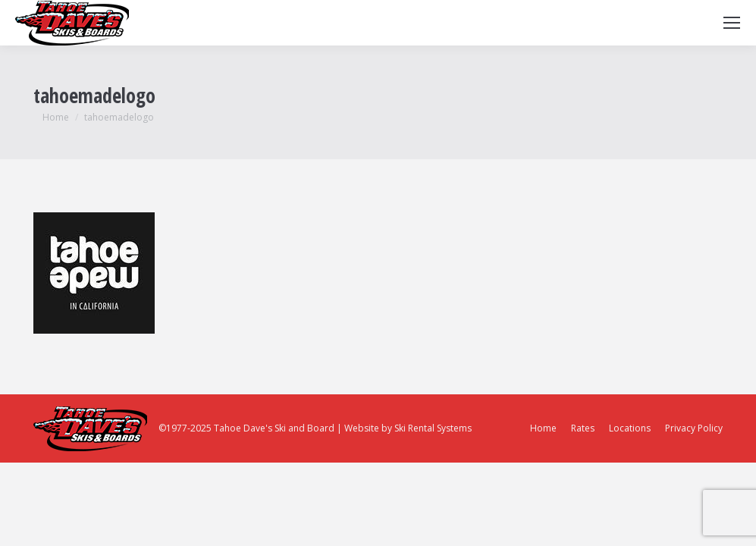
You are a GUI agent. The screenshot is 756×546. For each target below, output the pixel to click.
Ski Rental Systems (433, 428)
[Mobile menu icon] (732, 23)
